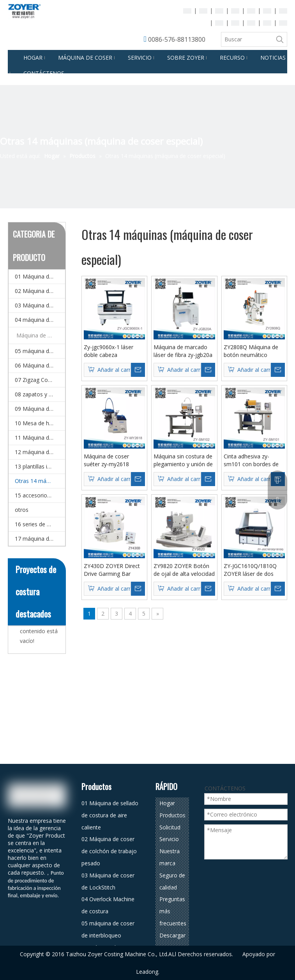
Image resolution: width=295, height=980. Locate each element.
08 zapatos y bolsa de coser (40, 394)
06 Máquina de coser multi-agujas (40, 365)
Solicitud (170, 827)
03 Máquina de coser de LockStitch (40, 305)
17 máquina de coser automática (40, 539)
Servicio (169, 839)
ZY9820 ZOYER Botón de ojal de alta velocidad (184, 570)
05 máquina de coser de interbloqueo (40, 351)
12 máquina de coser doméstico (40, 452)
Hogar (167, 803)
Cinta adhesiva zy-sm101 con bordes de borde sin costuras (251, 460)
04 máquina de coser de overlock (40, 320)
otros (22, 510)
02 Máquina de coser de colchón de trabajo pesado (40, 291)
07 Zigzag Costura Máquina (40, 380)
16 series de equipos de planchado (40, 524)
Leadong (147, 972)
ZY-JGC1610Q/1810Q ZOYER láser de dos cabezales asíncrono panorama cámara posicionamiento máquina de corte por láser (251, 570)
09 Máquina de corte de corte (40, 409)
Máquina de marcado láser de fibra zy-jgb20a (183, 351)
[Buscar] (247, 39)
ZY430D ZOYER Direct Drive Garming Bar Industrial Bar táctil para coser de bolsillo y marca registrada (114, 570)
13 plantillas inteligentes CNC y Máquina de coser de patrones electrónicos (40, 466)
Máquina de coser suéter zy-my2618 (106, 460)
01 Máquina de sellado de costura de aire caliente (40, 276)
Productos (172, 815)
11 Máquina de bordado (40, 438)
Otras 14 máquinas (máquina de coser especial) (40, 481)
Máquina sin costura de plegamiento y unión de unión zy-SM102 (183, 460)
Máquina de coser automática (41, 335)
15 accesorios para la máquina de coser (40, 495)
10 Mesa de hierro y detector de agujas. (40, 423)
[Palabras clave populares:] (280, 39)
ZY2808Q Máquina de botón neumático (251, 351)
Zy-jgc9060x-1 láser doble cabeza (109, 351)
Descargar (172, 935)
